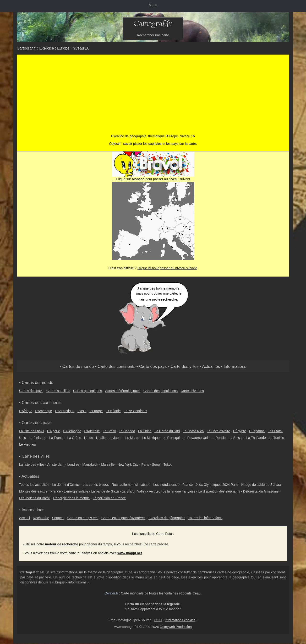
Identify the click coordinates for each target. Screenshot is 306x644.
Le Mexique (151, 438)
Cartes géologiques (88, 391)
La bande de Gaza (105, 491)
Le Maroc (132, 438)
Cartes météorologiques (123, 391)
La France (57, 438)
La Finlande (37, 438)
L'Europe (96, 411)
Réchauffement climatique (131, 485)
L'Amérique (44, 411)
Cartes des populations (161, 391)
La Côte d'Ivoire (219, 431)
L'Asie (82, 411)
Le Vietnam (28, 444)
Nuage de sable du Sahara (261, 485)
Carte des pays (153, 366)
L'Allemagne (72, 431)
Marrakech (90, 465)
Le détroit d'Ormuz (66, 485)
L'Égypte (240, 431)
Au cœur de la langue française (172, 491)
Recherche (41, 518)
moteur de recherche (62, 544)
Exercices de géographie (167, 518)
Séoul (156, 465)
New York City (128, 465)
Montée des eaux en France (40, 491)
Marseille (108, 465)
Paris (145, 465)
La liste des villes (32, 465)
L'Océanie (113, 411)
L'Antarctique (65, 411)
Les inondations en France (173, 485)
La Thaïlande (256, 438)
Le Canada (127, 431)
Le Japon (115, 438)
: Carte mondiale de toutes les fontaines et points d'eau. (153, 593)
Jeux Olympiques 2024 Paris (217, 485)
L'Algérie (54, 431)
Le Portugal (171, 438)
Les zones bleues (96, 485)
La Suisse (236, 438)
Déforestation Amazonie (261, 491)
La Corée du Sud (167, 431)
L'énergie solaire (76, 491)
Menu (153, 5)
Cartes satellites (58, 391)
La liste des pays (32, 431)
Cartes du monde (78, 366)
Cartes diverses (192, 391)
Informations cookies (180, 620)
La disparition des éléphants (219, 491)
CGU (158, 620)
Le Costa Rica (193, 431)
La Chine (145, 431)
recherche (169, 299)
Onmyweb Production (176, 627)
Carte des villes (185, 366)
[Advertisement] (153, 90)
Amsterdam (56, 465)
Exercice (46, 48)
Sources (58, 518)
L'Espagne (257, 431)
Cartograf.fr (26, 48)
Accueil (25, 518)
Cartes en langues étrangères (123, 518)
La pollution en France (109, 498)
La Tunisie (276, 438)
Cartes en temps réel (83, 518)
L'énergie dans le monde (71, 498)
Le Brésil (109, 431)
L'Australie (92, 431)
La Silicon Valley (134, 491)
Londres (74, 465)
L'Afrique (26, 411)
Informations (235, 366)
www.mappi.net (130, 553)
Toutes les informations (205, 518)
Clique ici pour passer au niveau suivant (167, 268)
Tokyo (168, 465)
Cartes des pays (31, 391)
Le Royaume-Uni (195, 438)
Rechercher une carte (153, 35)
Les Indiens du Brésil (35, 498)
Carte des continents (116, 366)
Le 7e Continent (135, 411)
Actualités (211, 366)
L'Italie (101, 438)
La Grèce (74, 438)
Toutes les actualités (34, 485)
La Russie (218, 438)
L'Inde (89, 438)
